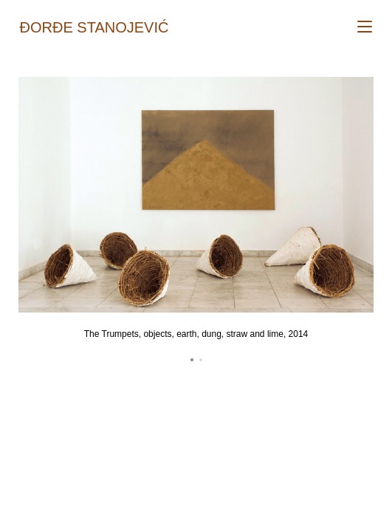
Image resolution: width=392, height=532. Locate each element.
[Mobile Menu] (365, 27)
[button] (192, 360)
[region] (196, 222)
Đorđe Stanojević (94, 27)
